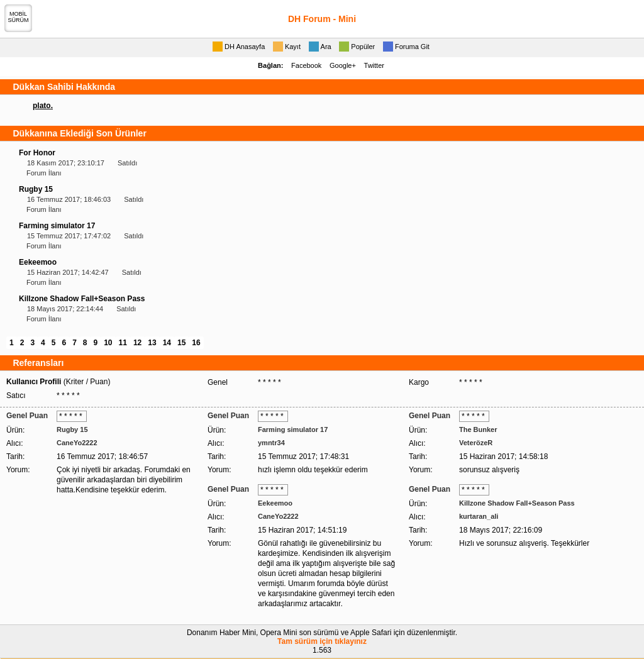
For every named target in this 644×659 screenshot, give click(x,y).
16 (196, 343)
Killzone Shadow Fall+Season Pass (82, 299)
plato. (43, 106)
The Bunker (478, 429)
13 (152, 343)
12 (137, 343)
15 (181, 343)
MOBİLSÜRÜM (19, 17)
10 (108, 343)
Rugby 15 (36, 189)
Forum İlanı (44, 173)
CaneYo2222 (77, 443)
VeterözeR (476, 443)
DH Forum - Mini (322, 19)
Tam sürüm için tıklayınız (322, 641)
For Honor (37, 153)
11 (123, 343)
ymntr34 (271, 443)
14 (167, 343)
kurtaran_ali (479, 516)
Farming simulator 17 (57, 226)
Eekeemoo (38, 262)
